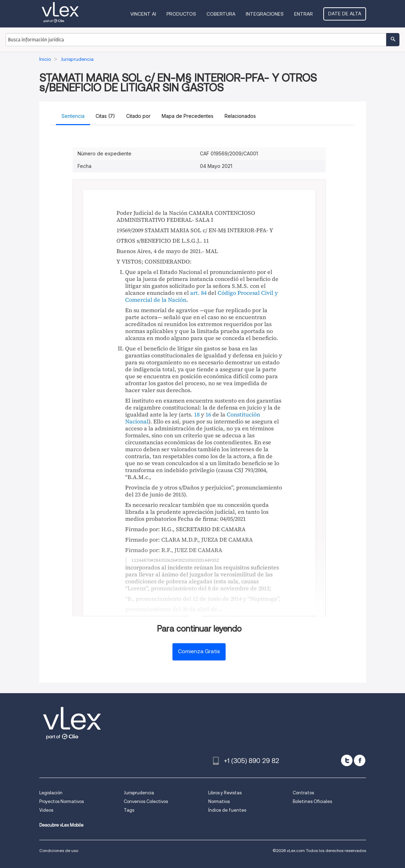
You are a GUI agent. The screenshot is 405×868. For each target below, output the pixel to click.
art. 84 (198, 293)
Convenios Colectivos (146, 801)
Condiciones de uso (59, 850)
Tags (129, 810)
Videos (46, 810)
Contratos (303, 793)
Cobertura (221, 14)
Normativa (219, 801)
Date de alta (345, 14)
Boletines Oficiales (312, 801)
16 (208, 414)
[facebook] (360, 760)
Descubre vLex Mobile (61, 825)
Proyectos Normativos (62, 801)
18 (197, 414)
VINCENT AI (143, 14)
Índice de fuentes (227, 810)
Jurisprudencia (139, 793)
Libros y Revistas (225, 793)
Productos (181, 14)
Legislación (51, 793)
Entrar (303, 14)
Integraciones (265, 14)
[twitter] (347, 760)
